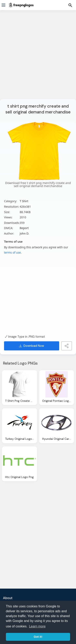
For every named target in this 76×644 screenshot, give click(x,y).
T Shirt (24, 201)
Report (24, 228)
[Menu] (3, 5)
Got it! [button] (38, 637)
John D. (24, 233)
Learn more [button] (37, 626)
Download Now (32, 346)
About (8, 598)
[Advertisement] (38, 57)
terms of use (12, 252)
